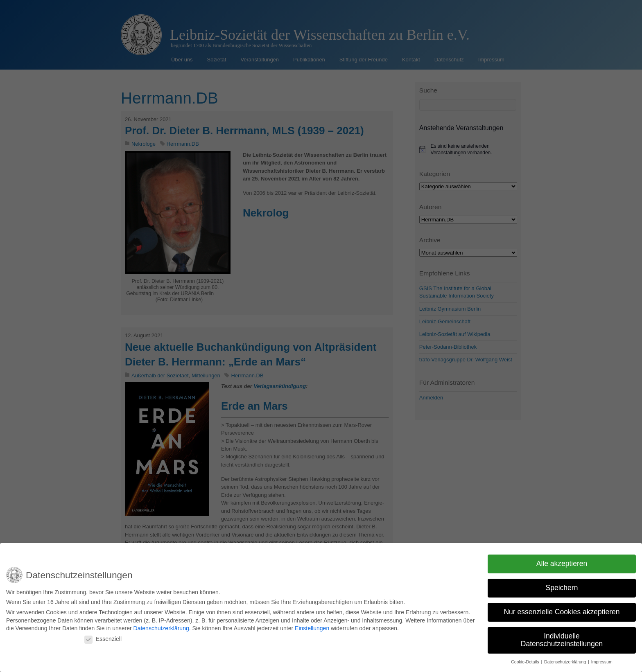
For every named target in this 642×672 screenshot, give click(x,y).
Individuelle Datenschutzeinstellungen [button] (562, 637)
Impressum (602, 659)
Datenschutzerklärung (161, 626)
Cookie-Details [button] (526, 659)
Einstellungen (312, 626)
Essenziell (103, 636)
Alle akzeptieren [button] (562, 561)
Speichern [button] (562, 585)
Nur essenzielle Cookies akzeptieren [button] (562, 609)
